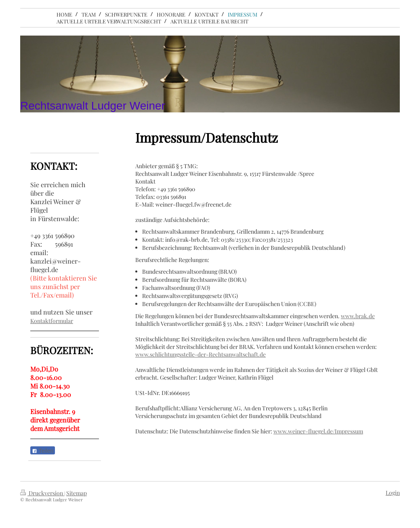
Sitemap (77, 493)
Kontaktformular (52, 321)
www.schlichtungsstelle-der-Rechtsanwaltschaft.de (201, 354)
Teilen (43, 451)
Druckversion (42, 493)
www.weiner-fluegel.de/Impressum (318, 431)
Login (393, 493)
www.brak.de (358, 316)
